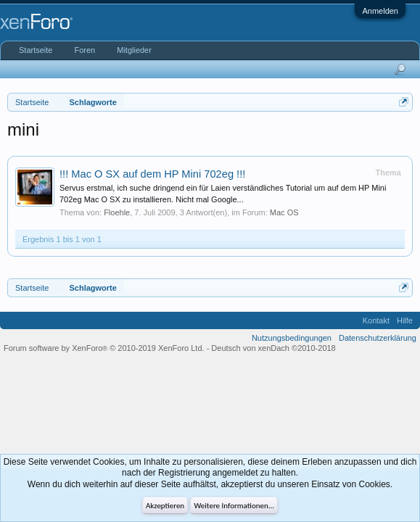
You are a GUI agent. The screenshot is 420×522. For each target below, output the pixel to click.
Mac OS (284, 212)
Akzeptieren (165, 506)
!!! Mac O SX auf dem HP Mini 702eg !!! (152, 174)
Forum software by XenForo (104, 348)
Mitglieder (134, 50)
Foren (85, 50)
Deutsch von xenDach (273, 348)
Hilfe (405, 320)
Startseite (36, 50)
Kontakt (376, 320)
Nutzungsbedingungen (292, 338)
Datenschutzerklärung (378, 338)
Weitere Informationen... (234, 506)
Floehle (117, 212)
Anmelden (380, 11)
